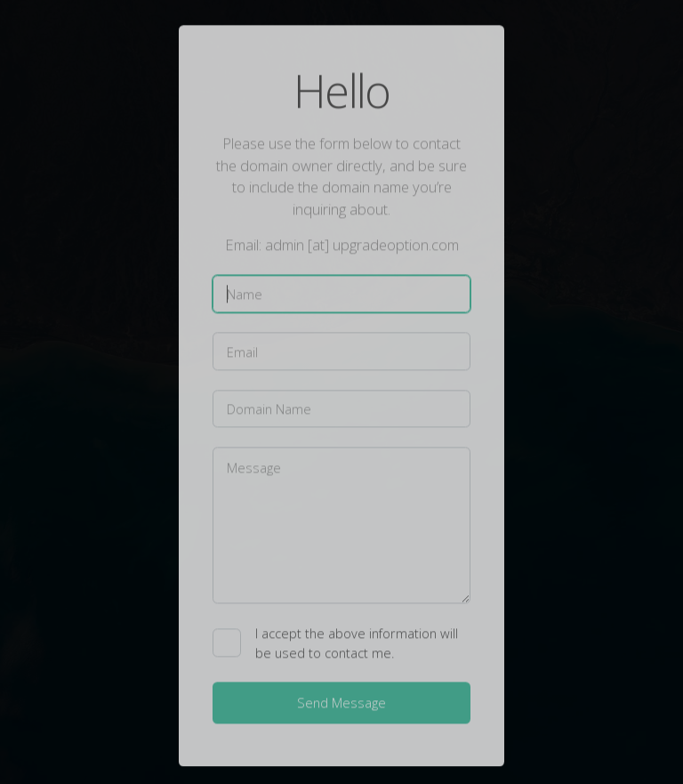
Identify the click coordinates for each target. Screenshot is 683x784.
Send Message (341, 704)
